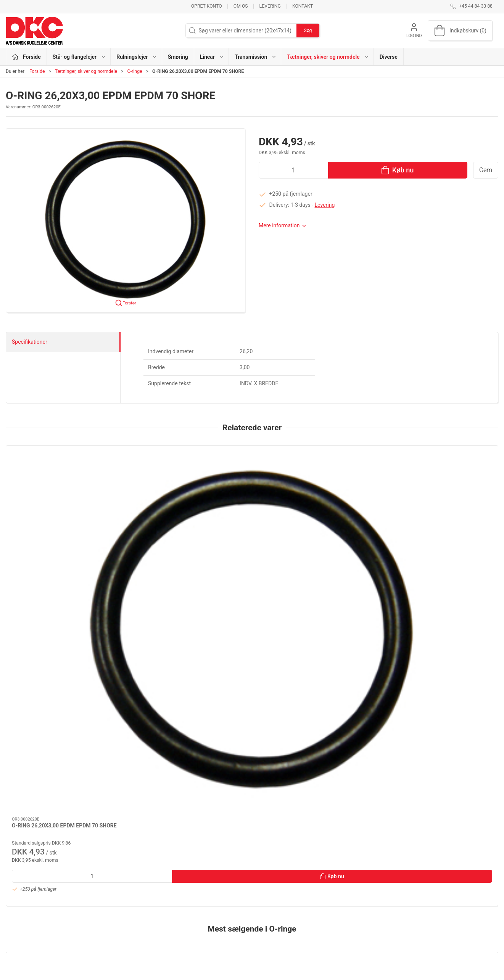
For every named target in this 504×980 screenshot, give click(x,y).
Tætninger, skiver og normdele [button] (328, 57)
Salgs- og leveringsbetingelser (378, 922)
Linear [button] (212, 57)
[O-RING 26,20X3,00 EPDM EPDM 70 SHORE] (52, 482)
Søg (308, 31)
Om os (241, 6)
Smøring (178, 57)
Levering (270, 6)
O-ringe (134, 71)
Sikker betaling (360, 911)
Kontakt (303, 6)
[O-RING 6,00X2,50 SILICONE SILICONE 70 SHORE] (52, 691)
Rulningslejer (190, 889)
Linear (182, 911)
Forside (37, 71)
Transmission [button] (256, 57)
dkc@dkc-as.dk (24, 901)
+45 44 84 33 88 (25, 893)
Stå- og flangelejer (196, 878)
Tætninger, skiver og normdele (86, 71)
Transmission (191, 922)
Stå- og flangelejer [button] (79, 57)
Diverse (389, 57)
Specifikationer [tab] (30, 342)
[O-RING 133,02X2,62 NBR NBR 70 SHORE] (152, 691)
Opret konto (207, 6)
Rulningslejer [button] (137, 57)
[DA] (34, 31)
